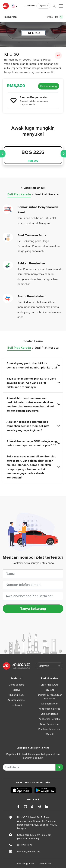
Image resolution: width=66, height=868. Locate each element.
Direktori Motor (50, 704)
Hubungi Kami (17, 695)
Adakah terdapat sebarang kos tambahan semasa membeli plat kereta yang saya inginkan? (33, 426)
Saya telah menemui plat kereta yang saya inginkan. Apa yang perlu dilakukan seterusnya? (33, 383)
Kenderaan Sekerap (49, 709)
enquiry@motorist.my (29, 852)
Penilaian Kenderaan (49, 729)
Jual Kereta (30, 6)
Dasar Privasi (45, 864)
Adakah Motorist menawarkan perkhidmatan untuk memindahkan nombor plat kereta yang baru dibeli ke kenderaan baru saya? (33, 404)
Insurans (50, 690)
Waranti (50, 734)
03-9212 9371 (24, 845)
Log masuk (43, 6)
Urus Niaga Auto (49, 685)
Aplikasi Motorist (16, 700)
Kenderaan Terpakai (49, 719)
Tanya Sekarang (33, 609)
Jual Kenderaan (49, 714)
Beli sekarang (49, 86)
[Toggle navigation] (61, 17)
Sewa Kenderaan (49, 724)
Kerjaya (16, 690)
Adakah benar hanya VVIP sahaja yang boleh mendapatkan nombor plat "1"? (33, 443)
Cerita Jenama (17, 685)
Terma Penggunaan (25, 864)
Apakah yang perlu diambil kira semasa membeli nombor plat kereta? (33, 365)
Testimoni (17, 705)
